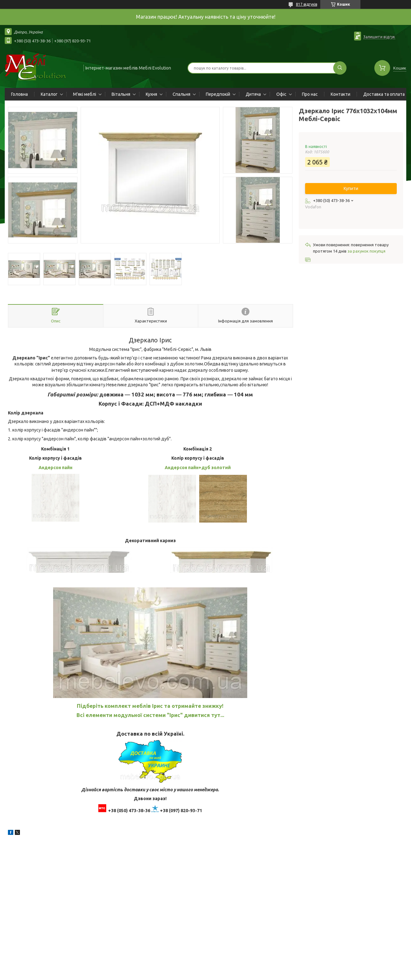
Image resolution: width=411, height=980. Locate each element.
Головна (19, 94)
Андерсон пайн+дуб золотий (198, 468)
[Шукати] (340, 68)
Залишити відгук (379, 37)
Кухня (151, 94)
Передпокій (218, 94)
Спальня (181, 94)
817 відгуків (307, 4)
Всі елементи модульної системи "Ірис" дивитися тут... (150, 715)
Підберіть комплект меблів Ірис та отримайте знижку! (150, 706)
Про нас (310, 94)
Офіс (281, 94)
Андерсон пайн (55, 468)
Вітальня (121, 94)
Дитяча (253, 94)
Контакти (340, 94)
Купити (351, 188)
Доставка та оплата (384, 94)
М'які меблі (85, 94)
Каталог (49, 94)
